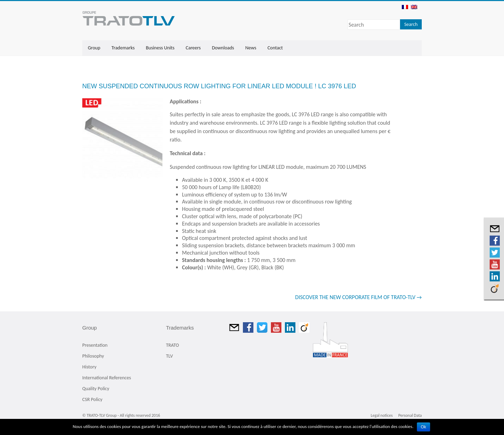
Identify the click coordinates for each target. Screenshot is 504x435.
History (89, 367)
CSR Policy (92, 399)
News (251, 48)
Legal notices (382, 415)
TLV (169, 356)
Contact (275, 48)
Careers (193, 48)
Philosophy (93, 356)
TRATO (172, 345)
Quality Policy (96, 389)
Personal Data (410, 415)
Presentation (95, 345)
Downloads (223, 48)
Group (94, 48)
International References (107, 378)
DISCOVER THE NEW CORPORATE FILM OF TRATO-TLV (358, 297)
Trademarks (123, 48)
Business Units (160, 48)
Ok (423, 427)
